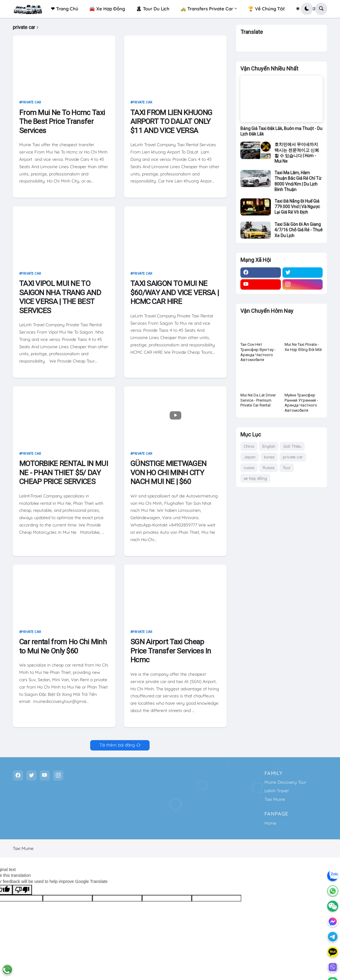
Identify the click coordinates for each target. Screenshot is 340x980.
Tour (287, 470)
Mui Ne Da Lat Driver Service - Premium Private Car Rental (258, 403)
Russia (269, 470)
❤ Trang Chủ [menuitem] (65, 9)
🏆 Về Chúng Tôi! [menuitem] (266, 9)
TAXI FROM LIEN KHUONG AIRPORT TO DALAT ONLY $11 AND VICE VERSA (171, 121)
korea (269, 460)
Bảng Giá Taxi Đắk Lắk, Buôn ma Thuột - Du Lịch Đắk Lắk (281, 134)
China (249, 449)
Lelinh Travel (276, 791)
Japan (250, 460)
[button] (307, 9)
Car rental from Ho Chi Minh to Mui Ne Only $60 (63, 646)
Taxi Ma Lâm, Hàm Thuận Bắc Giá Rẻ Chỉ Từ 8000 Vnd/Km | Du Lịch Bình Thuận (298, 184)
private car (31, 102)
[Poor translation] (22, 890)
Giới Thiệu (292, 449)
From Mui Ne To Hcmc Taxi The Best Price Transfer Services (62, 121)
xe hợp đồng (255, 481)
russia (249, 470)
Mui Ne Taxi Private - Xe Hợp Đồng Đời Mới (303, 350)
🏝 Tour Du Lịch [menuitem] (153, 9)
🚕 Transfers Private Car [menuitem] (207, 9)
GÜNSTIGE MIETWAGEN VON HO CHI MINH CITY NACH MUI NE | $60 (168, 472)
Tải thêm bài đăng (117, 745)
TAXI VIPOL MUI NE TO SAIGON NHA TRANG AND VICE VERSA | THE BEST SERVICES (60, 297)
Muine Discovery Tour (285, 782)
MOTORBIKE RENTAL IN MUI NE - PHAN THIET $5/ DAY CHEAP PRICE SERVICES (64, 472)
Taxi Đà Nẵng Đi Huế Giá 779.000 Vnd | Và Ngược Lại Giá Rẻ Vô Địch (297, 209)
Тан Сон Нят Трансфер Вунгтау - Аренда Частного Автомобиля (258, 355)
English (269, 449)
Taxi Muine (275, 799)
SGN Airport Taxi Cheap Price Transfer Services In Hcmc (171, 651)
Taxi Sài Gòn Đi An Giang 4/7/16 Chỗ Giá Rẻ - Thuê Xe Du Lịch (299, 233)
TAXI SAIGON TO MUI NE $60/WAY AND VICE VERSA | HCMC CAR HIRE (175, 292)
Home (270, 823)
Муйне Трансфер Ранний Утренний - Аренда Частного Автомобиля (301, 406)
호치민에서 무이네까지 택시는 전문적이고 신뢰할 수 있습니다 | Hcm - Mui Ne (297, 155)
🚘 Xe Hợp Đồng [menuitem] (107, 9)
